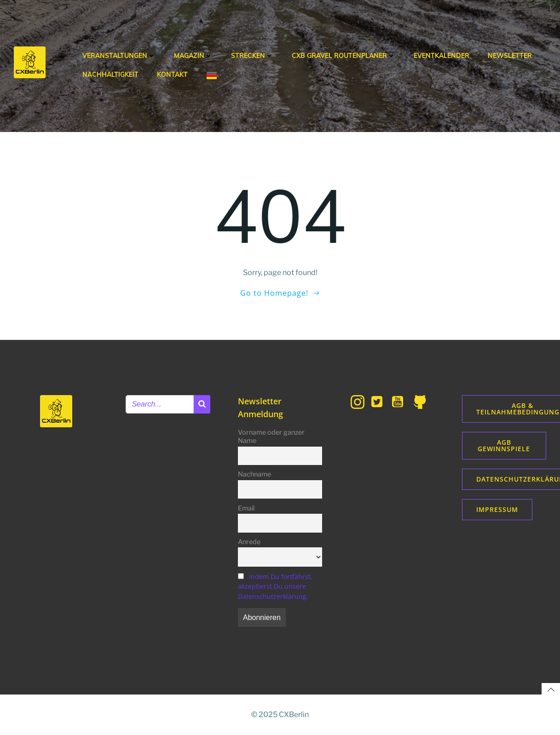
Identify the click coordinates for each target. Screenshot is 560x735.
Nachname (254, 474)
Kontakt (172, 75)
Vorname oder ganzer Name (271, 436)
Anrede (249, 542)
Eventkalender (442, 56)
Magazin (193, 56)
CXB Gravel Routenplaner (344, 56)
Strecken (252, 56)
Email (246, 508)
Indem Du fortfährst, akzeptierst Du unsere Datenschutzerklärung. (275, 586)
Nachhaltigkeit (110, 75)
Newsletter (510, 56)
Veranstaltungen (119, 56)
